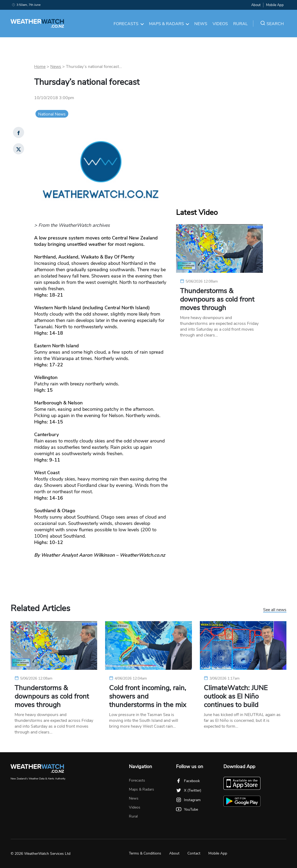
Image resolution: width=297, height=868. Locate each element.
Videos (220, 24)
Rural (240, 24)
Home (40, 67)
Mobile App (275, 5)
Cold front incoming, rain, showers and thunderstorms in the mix (148, 696)
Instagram (188, 800)
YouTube (187, 809)
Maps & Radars (169, 24)
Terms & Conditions (145, 853)
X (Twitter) (189, 790)
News (201, 24)
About (256, 5)
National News (52, 114)
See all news (275, 610)
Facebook (188, 781)
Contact (194, 853)
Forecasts (129, 24)
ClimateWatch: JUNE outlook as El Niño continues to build (236, 696)
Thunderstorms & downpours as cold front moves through (217, 299)
